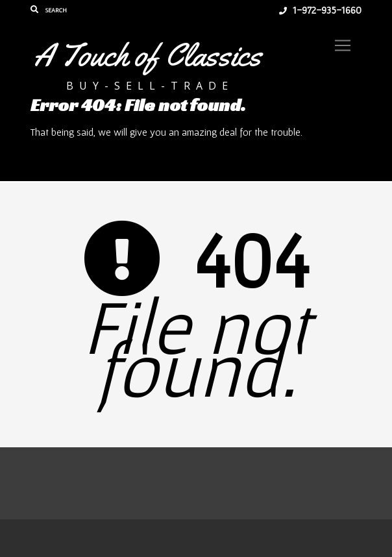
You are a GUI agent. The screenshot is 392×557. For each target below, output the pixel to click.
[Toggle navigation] (343, 45)
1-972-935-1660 (320, 10)
